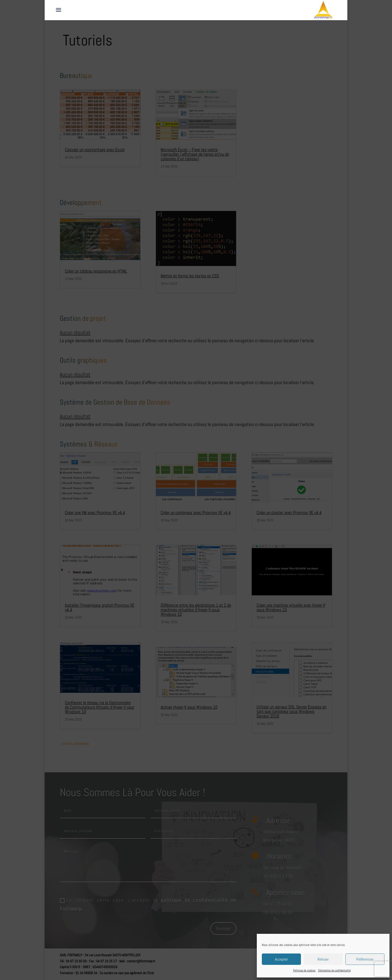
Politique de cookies (304, 970)
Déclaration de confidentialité (334, 970)
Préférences (365, 959)
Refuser (323, 959)
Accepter (281, 959)
